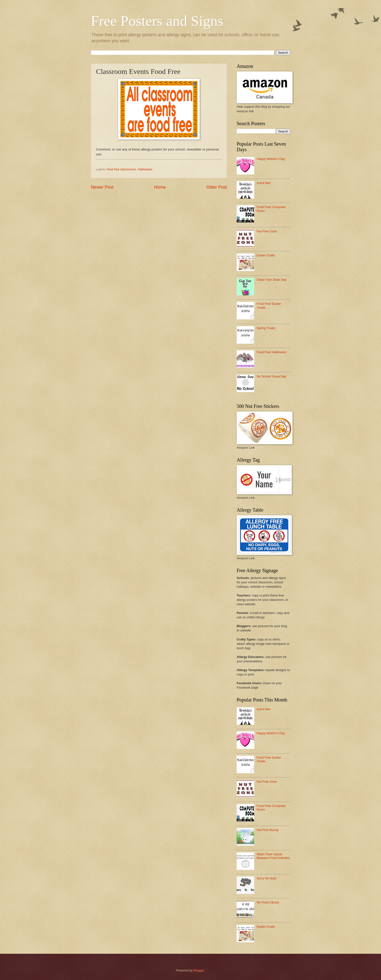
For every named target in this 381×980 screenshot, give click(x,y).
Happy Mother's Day (271, 159)
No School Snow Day (271, 376)
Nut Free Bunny (268, 830)
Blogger (199, 970)
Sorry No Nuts (266, 878)
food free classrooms (121, 169)
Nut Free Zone (267, 231)
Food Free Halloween (272, 352)
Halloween (145, 169)
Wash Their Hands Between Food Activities (273, 856)
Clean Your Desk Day (271, 280)
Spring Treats (266, 328)
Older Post (217, 187)
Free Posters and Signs (157, 21)
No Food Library (268, 902)
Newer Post (102, 187)
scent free (264, 183)
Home (160, 187)
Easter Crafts (266, 255)
